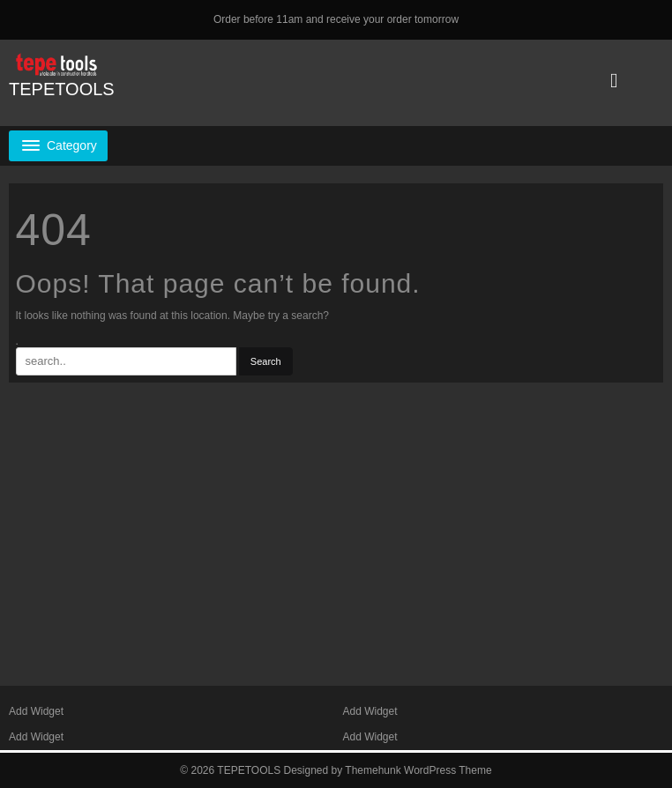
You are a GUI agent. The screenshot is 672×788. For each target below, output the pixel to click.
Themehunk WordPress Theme (418, 770)
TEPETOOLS (62, 89)
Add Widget (36, 711)
